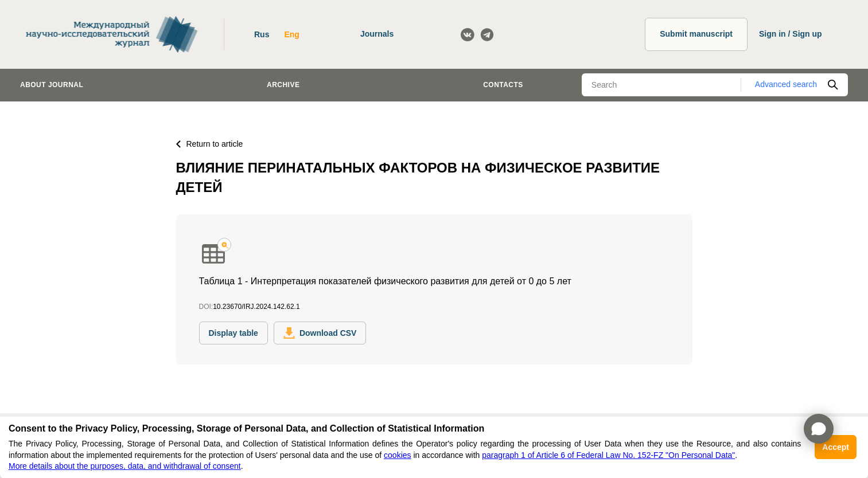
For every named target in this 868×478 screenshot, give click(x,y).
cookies (397, 455)
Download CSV (320, 333)
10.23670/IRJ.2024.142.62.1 (256, 307)
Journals (377, 34)
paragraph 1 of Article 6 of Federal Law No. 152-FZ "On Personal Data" (608, 455)
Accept (836, 447)
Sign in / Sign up (791, 34)
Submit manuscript (696, 34)
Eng (291, 34)
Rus (262, 34)
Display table (233, 333)
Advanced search (786, 84)
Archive (283, 85)
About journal (52, 85)
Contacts (503, 85)
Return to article (210, 144)
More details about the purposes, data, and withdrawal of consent (125, 466)
